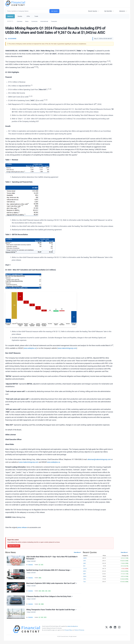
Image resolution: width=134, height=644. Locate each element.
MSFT (85, 574)
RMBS (43, 606)
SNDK (41, 579)
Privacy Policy (68, 633)
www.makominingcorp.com (29, 462)
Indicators (122, 11)
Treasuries (54, 21)
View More (77, 552)
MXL (48, 593)
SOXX (51, 593)
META (85, 571)
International (44, 21)
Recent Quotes (93, 11)
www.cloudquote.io (73, 630)
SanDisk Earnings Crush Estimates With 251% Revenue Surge (49, 571)
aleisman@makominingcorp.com (99, 459)
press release (22, 527)
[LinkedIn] (115, 633)
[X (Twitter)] (107, 633)
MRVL (44, 593)
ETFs (28, 16)
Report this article (14, 546)
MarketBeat (31, 565)
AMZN (85, 558)
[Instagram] (119, 633)
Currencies (34, 21)
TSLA (85, 582)
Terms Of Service (79, 633)
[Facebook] (111, 633)
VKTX (46, 620)
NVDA (85, 576)
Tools (36, 16)
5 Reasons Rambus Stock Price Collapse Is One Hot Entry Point (50, 599)
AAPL (85, 561)
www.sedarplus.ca (54, 462)
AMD (85, 563)
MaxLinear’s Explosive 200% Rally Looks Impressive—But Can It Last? (52, 585)
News (27, 21)
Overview (20, 21)
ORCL (85, 579)
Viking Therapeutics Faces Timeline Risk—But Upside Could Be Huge (51, 613)
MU (40, 606)
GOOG (85, 569)
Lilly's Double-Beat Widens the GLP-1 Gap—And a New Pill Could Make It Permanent (52, 558)
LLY (40, 565)
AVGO (41, 593)
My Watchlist (108, 11)
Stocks (20, 16)
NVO (43, 565)
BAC (84, 566)
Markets (10, 16)
